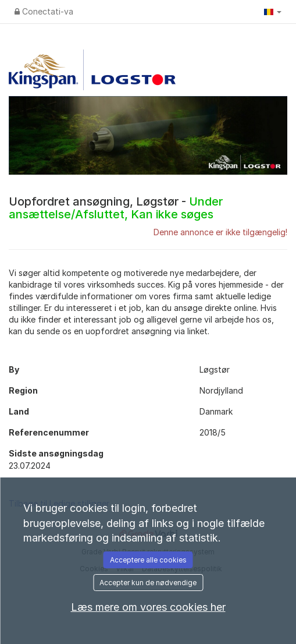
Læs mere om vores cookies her (148, 607)
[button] (273, 12)
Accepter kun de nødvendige (148, 583)
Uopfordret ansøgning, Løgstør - (116, 208)
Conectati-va (44, 11)
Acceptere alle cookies (148, 560)
